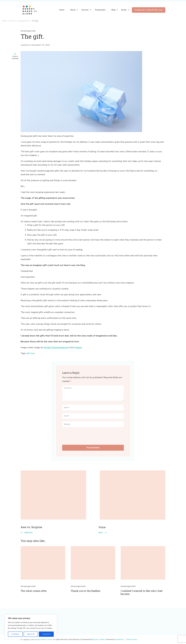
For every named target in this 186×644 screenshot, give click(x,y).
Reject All (31, 634)
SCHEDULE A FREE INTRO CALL (149, 10)
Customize (15, 634)
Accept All (46, 634)
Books (124, 10)
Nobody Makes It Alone (43, 639)
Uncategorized (28, 31)
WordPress (120, 639)
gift (28, 353)
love (32, 353)
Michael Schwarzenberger (56, 347)
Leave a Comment (15, 58)
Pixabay (78, 347)
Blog (113, 10)
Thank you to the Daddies (86, 591)
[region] (31, 627)
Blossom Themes (99, 639)
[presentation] (80, 435)
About (73, 10)
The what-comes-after (34, 591)
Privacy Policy (132, 639)
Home (62, 10)
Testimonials (100, 10)
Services (85, 10)
